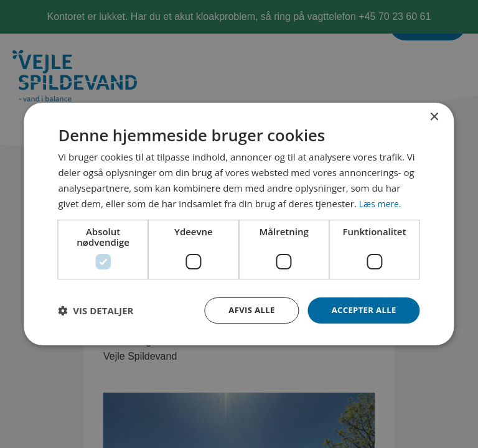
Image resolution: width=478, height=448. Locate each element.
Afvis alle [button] (245, 310)
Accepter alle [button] (361, 310)
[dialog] (239, 224)
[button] (96, 310)
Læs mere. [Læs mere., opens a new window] (382, 202)
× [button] (434, 116)
